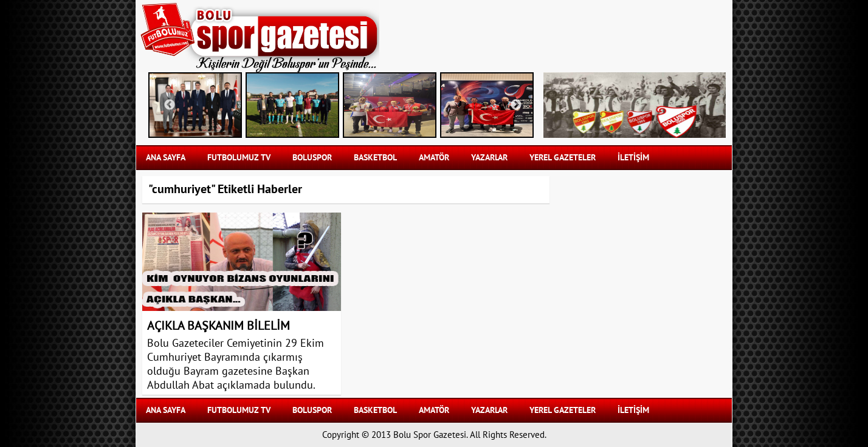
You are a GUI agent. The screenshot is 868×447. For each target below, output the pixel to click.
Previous (170, 105)
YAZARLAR (489, 158)
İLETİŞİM (633, 158)
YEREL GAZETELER (563, 158)
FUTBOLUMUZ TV (239, 158)
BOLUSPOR (312, 158)
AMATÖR (434, 158)
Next (516, 105)
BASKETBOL (375, 158)
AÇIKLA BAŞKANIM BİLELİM (219, 326)
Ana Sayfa (166, 158)
